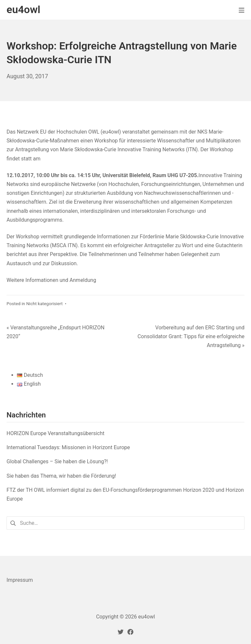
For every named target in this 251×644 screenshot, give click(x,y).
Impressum (20, 580)
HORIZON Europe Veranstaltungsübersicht (56, 433)
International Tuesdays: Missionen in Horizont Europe (68, 447)
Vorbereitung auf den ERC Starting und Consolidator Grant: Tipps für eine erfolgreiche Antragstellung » (191, 336)
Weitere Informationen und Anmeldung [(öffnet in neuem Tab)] (52, 280)
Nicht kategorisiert (44, 304)
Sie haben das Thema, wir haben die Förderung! (61, 476)
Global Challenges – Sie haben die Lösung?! (57, 461)
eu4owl (147, 617)
